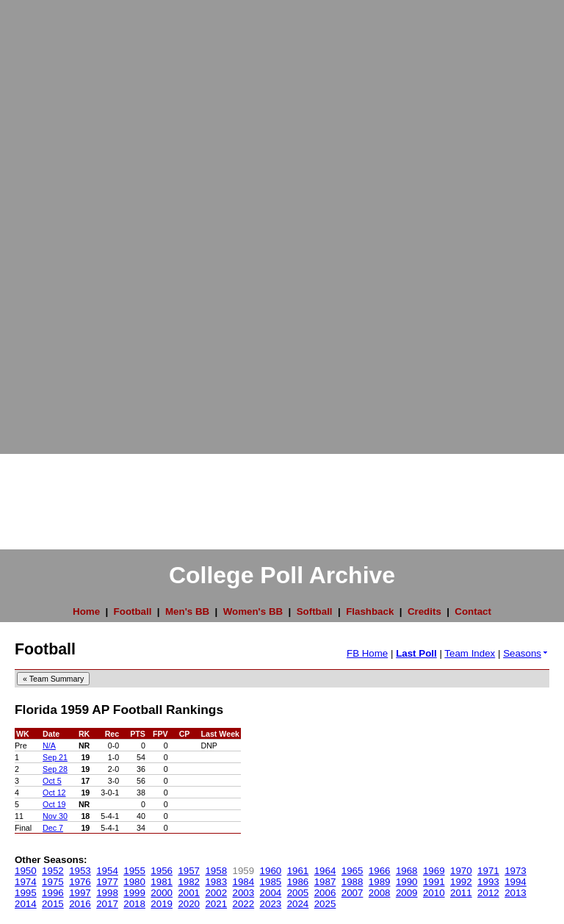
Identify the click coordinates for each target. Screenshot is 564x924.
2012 (488, 893)
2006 (325, 893)
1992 (461, 882)
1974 (26, 882)
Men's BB (187, 611)
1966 (380, 871)
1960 (271, 871)
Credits (424, 611)
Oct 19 (54, 804)
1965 (352, 871)
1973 (516, 871)
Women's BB (253, 611)
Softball (315, 611)
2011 (461, 893)
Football (133, 611)
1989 (380, 882)
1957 (189, 871)
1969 (434, 871)
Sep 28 (55, 769)
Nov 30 (55, 816)
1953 (80, 871)
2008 (380, 893)
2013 (516, 893)
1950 (26, 871)
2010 (434, 893)
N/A (49, 746)
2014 (26, 904)
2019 (162, 904)
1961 (298, 871)
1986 (298, 882)
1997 (80, 893)
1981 (162, 882)
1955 (134, 871)
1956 (162, 871)
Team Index (470, 653)
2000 (162, 893)
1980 (134, 882)
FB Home (367, 653)
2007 (352, 893)
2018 (134, 904)
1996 (53, 893)
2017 (107, 904)
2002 (216, 893)
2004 (271, 893)
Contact (473, 611)
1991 (434, 882)
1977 (107, 882)
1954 (107, 871)
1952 (53, 871)
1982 (189, 882)
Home (86, 611)
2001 (189, 893)
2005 (298, 893)
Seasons (526, 653)
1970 (461, 871)
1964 (325, 871)
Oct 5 (52, 781)
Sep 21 (55, 757)
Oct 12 (54, 793)
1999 (134, 893)
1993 (488, 882)
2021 (216, 904)
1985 (271, 882)
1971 (488, 871)
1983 (216, 882)
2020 (189, 904)
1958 (216, 871)
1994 (516, 882)
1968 (407, 871)
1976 (80, 882)
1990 (407, 882)
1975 (53, 882)
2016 (80, 904)
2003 (244, 893)
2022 (244, 904)
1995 (26, 893)
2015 (53, 904)
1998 (107, 893)
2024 (298, 904)
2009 (407, 893)
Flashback (370, 611)
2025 (325, 904)
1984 (244, 882)
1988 (352, 882)
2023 (271, 904)
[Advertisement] (59, 220)
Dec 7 (53, 828)
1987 (325, 882)
